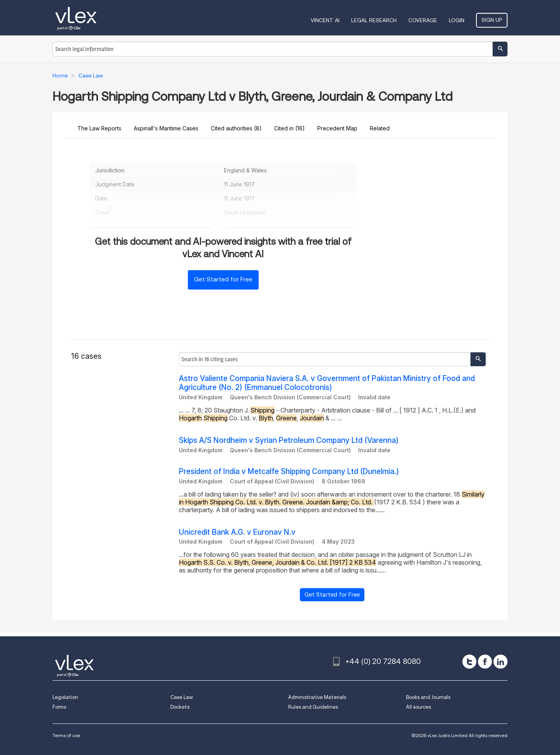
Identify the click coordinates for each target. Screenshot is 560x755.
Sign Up (492, 20)
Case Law (182, 697)
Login (457, 20)
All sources (418, 707)
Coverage (423, 20)
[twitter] (469, 662)
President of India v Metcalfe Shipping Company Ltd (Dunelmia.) (289, 471)
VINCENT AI (325, 20)
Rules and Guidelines (313, 707)
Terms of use (66, 735)
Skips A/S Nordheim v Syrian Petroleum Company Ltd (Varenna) (289, 440)
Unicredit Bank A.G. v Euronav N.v (237, 532)
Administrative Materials (317, 697)
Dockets (180, 707)
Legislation (65, 697)
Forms (59, 707)
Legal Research (374, 20)
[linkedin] (500, 662)
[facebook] (485, 662)
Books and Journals (428, 697)
